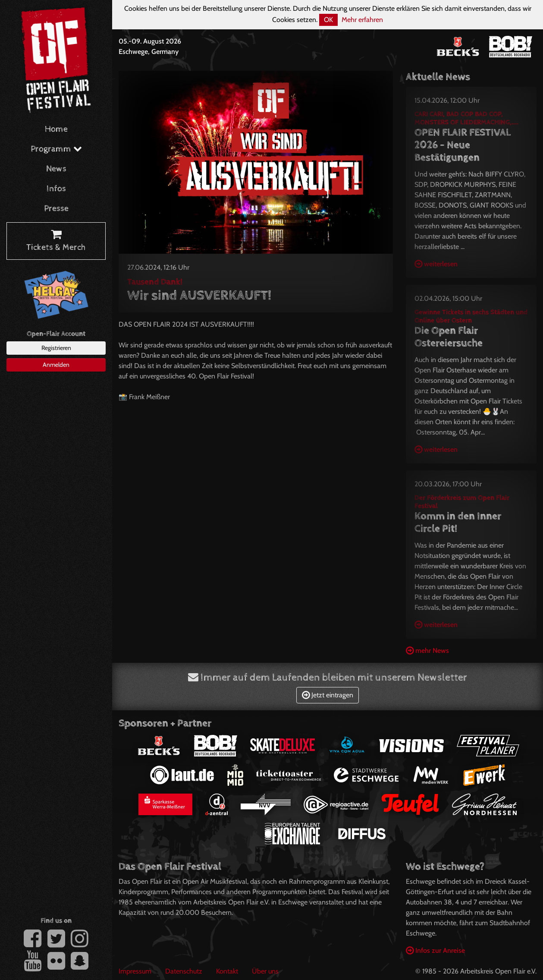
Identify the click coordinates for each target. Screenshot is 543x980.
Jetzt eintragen (328, 695)
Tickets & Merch (56, 241)
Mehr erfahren (362, 20)
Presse (56, 209)
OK (328, 20)
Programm (56, 149)
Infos (56, 189)
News (56, 169)
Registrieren (56, 348)
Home (56, 129)
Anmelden (56, 365)
